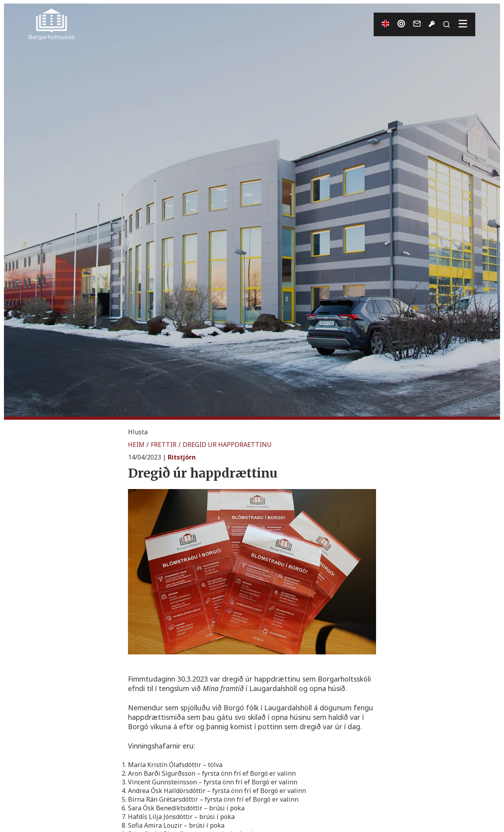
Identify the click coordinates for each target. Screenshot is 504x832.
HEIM (136, 445)
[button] (138, 432)
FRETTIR (164, 445)
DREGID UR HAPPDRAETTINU (227, 445)
